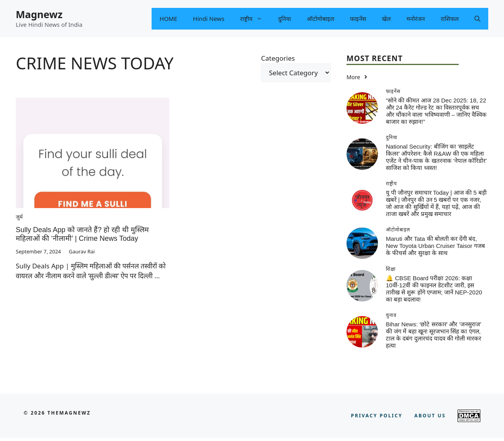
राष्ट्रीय (255, 19)
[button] (477, 19)
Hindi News (209, 19)
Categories (278, 58)
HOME (168, 19)
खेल (386, 19)
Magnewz (39, 14)
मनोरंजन (416, 19)
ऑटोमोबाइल (321, 19)
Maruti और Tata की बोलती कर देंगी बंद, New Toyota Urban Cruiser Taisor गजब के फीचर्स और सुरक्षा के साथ (435, 246)
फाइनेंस (358, 19)
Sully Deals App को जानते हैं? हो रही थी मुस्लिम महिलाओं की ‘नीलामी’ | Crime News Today (82, 234)
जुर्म (19, 217)
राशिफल (450, 19)
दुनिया (284, 19)
